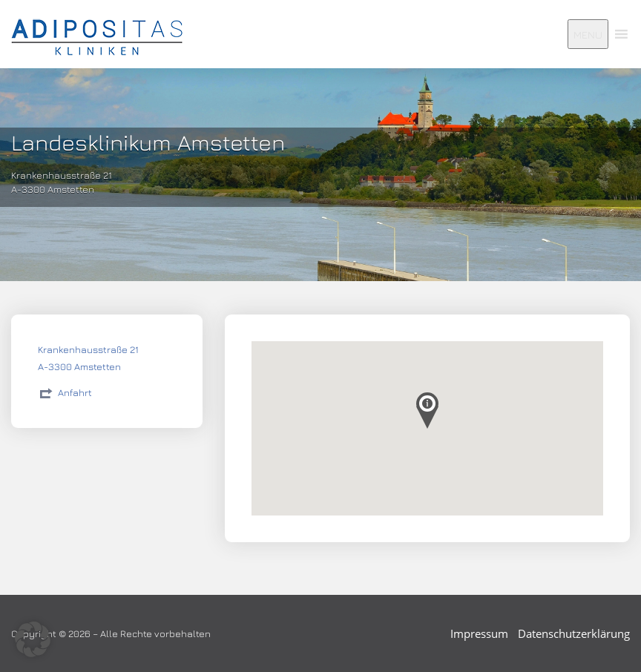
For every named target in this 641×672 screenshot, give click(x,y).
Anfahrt (75, 392)
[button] (33, 639)
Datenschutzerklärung (574, 633)
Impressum (479, 633)
